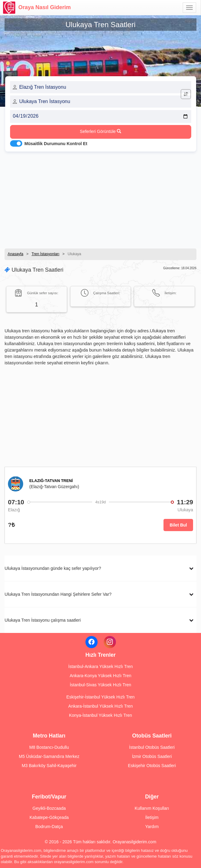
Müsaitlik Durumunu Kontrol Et (56, 144)
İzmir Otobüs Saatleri (152, 756)
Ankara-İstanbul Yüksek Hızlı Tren (100, 706)
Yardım (152, 827)
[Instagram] (110, 642)
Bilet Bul (178, 525)
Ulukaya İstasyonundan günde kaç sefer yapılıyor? (53, 568)
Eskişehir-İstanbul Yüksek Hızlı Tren (101, 697)
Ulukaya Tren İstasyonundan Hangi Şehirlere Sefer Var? (58, 594)
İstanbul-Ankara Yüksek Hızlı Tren (100, 666)
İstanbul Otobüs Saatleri (152, 747)
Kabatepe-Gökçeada (49, 817)
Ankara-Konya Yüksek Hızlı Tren (100, 676)
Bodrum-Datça (49, 827)
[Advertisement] (100, 198)
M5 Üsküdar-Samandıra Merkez (49, 756)
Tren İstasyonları (45, 254)
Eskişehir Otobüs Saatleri (152, 766)
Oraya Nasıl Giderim (37, 8)
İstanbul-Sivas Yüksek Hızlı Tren (100, 685)
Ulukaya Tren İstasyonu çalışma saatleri (43, 620)
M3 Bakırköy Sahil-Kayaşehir (49, 766)
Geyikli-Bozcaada (49, 808)
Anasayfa (15, 254)
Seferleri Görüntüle (100, 131)
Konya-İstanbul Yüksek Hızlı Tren (100, 715)
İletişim (152, 817)
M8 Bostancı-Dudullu (49, 747)
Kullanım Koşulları (152, 808)
